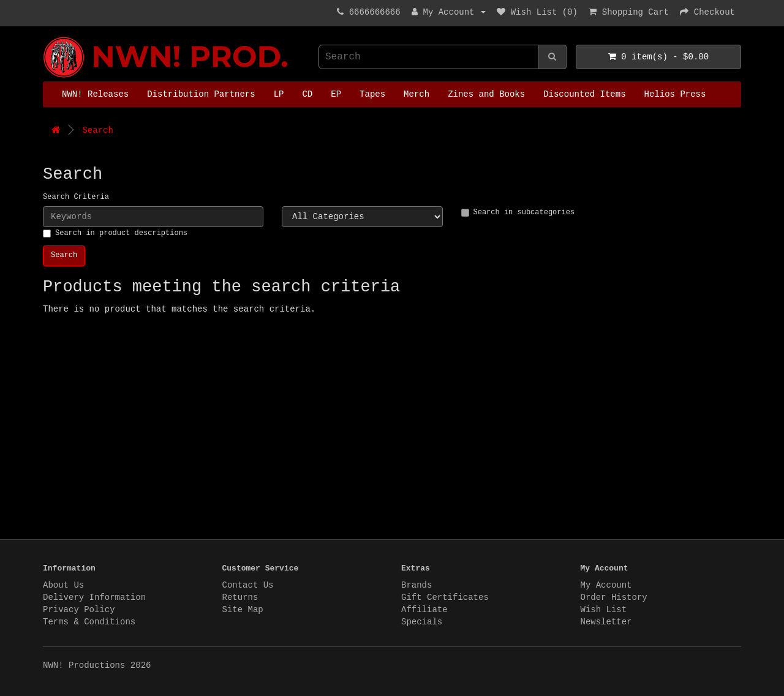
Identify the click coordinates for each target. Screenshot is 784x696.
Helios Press (675, 94)
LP (279, 94)
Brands (417, 585)
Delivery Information (94, 597)
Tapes (372, 94)
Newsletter (606, 622)
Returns (240, 597)
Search (97, 130)
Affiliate (424, 610)
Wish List (604, 610)
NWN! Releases (95, 94)
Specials (422, 622)
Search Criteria (76, 197)
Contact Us (248, 585)
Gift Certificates (445, 597)
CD (307, 94)
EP (336, 94)
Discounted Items (584, 94)
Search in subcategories (518, 212)
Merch (417, 94)
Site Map (243, 610)
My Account (606, 585)
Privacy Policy (79, 610)
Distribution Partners (201, 94)
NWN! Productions (46, 37)
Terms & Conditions (89, 622)
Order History (614, 597)
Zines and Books (486, 94)
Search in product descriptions (115, 233)
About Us (63, 585)
